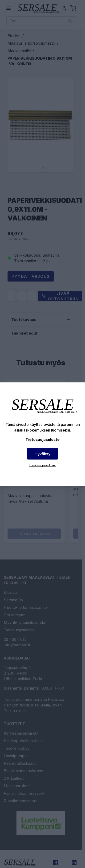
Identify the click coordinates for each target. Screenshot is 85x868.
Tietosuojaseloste (42, 439)
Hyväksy (42, 454)
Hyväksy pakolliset (43, 465)
